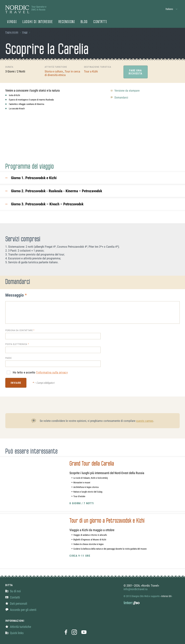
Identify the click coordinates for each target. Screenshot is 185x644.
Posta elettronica (16, 344)
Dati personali (16, 604)
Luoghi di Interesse (38, 22)
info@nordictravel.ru (135, 589)
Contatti (100, 22)
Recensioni (67, 22)
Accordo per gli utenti (21, 610)
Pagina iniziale (12, 32)
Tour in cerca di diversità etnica (62, 73)
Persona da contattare (19, 330)
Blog (84, 22)
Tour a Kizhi (91, 71)
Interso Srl (166, 596)
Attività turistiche (18, 627)
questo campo (145, 421)
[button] (172, 9)
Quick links (14, 633)
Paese (9, 358)
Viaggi (12, 22)
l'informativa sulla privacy (52, 372)
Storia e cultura (54, 71)
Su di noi (13, 591)
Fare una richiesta (135, 72)
